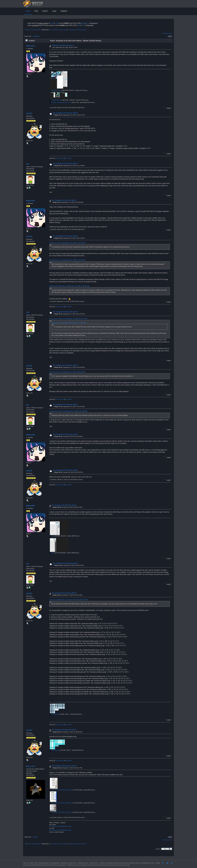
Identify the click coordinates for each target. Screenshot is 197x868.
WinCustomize (60, 158)
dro (51, 30)
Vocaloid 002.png (56, 100)
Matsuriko (31, 46)
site (103, 863)
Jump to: (158, 849)
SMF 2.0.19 (26, 863)
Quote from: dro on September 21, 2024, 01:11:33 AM (67, 243)
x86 (52, 23)
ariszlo (65, 30)
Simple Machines (43, 863)
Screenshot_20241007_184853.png (61, 803)
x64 (56, 23)
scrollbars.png (55, 714)
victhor (54, 30)
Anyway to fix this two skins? (63, 45)
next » (171, 33)
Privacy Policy (94, 863)
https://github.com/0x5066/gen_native (60, 826)
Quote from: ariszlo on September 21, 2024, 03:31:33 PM (68, 319)
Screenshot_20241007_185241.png (61, 812)
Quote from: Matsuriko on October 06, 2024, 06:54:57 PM (69, 600)
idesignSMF (56, 863)
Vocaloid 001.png (56, 90)
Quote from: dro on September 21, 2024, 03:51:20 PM (67, 372)
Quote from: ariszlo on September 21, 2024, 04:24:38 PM (68, 411)
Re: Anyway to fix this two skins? (66, 113)
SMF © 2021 (34, 863)
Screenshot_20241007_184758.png (61, 790)
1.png (52, 536)
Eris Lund (60, 30)
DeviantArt (69, 158)
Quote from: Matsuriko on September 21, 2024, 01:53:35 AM (69, 286)
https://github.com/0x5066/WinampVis (60, 830)
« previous (165, 33)
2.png (52, 553)
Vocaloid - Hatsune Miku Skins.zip (61, 102)
